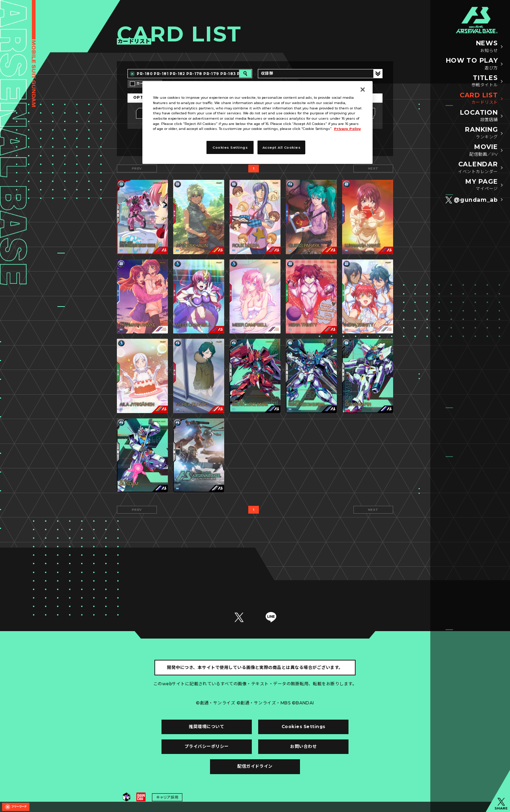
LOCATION (479, 116)
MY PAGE (481, 185)
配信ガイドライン (255, 766)
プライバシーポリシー (207, 746)
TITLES (485, 81)
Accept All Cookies (282, 147)
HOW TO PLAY (472, 64)
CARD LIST (479, 99)
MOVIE (483, 150)
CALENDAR (478, 168)
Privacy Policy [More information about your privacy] (347, 129)
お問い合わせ (303, 746)
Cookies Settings (304, 727)
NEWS (487, 47)
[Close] (363, 90)
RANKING (481, 133)
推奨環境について (206, 727)
